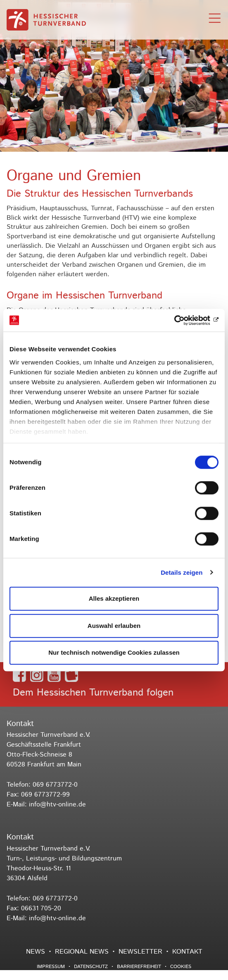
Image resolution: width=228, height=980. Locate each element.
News (36, 952)
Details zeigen (182, 572)
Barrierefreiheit (139, 967)
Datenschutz (91, 967)
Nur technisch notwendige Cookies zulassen (114, 652)
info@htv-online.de (57, 805)
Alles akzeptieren (114, 598)
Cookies (181, 967)
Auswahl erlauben (114, 626)
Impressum (51, 967)
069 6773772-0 (55, 785)
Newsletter (140, 952)
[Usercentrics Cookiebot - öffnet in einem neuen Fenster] (182, 320)
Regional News (82, 952)
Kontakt (187, 952)
